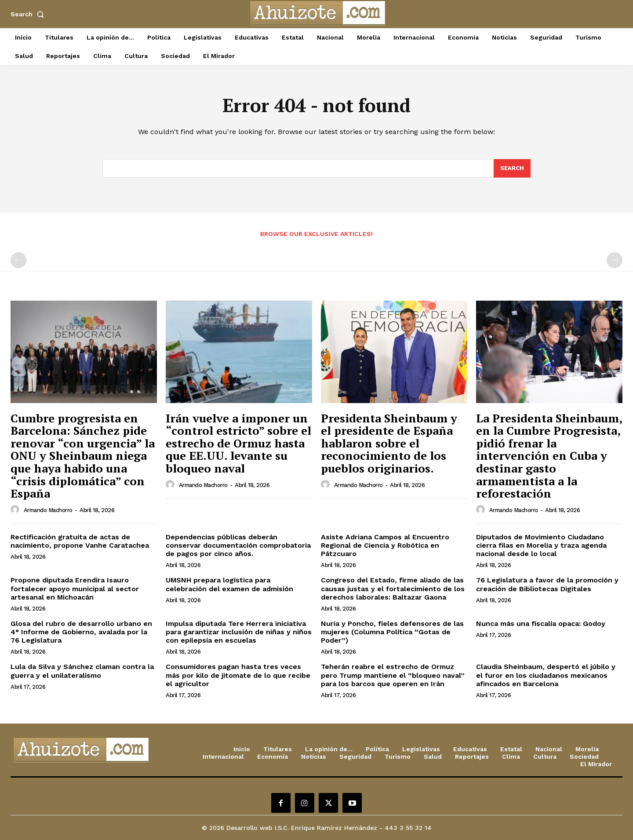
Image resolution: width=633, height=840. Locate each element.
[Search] (512, 168)
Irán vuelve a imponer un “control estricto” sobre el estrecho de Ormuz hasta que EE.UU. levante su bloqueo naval (238, 443)
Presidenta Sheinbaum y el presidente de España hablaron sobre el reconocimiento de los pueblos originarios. (389, 443)
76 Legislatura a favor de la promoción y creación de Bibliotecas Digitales (547, 584)
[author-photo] (16, 510)
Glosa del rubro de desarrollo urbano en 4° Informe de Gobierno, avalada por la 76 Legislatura (81, 632)
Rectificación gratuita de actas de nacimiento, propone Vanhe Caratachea (80, 541)
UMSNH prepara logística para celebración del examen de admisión (229, 584)
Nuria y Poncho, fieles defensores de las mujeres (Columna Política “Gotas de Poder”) (392, 632)
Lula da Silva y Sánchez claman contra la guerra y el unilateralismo (82, 671)
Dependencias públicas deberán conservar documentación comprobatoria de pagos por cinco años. (238, 545)
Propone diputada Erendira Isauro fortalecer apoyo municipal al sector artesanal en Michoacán (75, 588)
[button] (29, 14)
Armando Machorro (48, 510)
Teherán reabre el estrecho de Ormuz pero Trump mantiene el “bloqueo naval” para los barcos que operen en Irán (393, 675)
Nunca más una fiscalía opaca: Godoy (541, 624)
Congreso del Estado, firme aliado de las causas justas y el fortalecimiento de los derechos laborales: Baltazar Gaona (393, 588)
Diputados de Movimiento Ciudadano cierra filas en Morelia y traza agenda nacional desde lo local (541, 545)
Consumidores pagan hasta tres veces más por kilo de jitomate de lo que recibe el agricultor (238, 675)
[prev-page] (18, 260)
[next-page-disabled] (615, 260)
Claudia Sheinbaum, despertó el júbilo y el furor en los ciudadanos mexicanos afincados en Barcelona (546, 675)
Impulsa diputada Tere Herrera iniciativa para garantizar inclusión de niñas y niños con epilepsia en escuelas (239, 632)
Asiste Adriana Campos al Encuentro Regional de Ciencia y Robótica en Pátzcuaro (385, 545)
